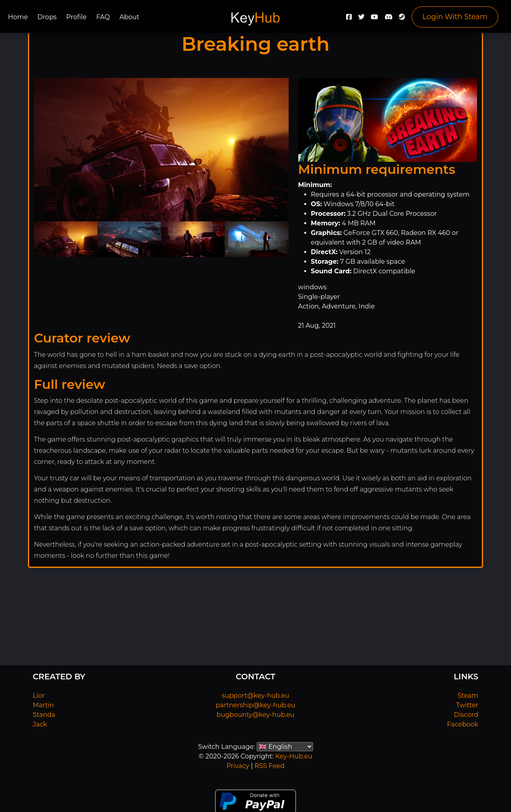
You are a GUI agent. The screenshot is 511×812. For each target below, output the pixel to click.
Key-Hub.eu (294, 756)
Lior (39, 696)
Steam (468, 696)
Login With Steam (455, 17)
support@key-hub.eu (255, 696)
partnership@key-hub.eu (255, 705)
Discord (466, 715)
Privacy (238, 766)
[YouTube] (374, 19)
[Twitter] (361, 19)
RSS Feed (269, 766)
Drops (47, 17)
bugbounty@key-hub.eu (255, 715)
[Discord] (388, 19)
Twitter (467, 705)
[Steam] (402, 19)
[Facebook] (349, 19)
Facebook (463, 724)
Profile (76, 17)
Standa (44, 715)
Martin (43, 705)
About (129, 17)
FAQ (103, 17)
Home (18, 17)
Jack (40, 724)
